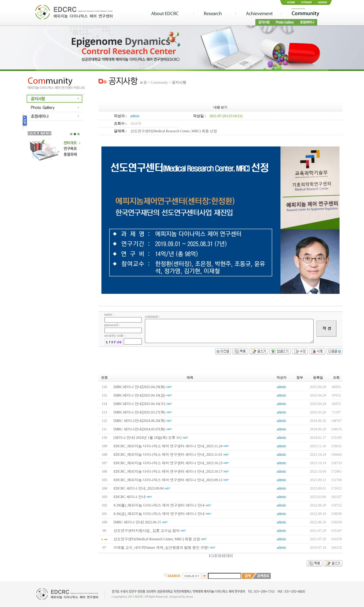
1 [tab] (71, 134)
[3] (218, 556)
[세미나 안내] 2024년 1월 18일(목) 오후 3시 (148, 438)
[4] (222, 556)
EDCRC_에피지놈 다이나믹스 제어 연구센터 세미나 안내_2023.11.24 (168, 446)
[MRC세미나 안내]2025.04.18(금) (139, 395)
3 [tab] (78, 134)
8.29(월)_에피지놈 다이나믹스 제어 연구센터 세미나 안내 (159, 505)
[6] (231, 556)
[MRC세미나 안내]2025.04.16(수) (139, 404)
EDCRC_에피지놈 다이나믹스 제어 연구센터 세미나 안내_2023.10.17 (168, 471)
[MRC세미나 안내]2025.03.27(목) (139, 412)
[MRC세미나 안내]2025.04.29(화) (139, 387)
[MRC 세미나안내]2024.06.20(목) (139, 421)
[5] (226, 556)
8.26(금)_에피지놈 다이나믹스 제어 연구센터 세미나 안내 (159, 514)
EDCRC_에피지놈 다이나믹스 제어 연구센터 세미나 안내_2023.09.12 (168, 480)
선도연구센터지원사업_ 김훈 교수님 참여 (147, 531)
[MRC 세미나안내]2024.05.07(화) (139, 429)
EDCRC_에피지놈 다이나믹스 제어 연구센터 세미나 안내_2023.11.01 (168, 454)
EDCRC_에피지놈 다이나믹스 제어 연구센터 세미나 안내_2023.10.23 (168, 463)
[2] (214, 556)
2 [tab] (75, 134)
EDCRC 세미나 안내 (129, 497)
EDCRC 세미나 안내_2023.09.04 (139, 488)
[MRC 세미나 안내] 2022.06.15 (137, 522)
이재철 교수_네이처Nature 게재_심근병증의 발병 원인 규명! (161, 548)
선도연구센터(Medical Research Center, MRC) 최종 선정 (157, 539)
